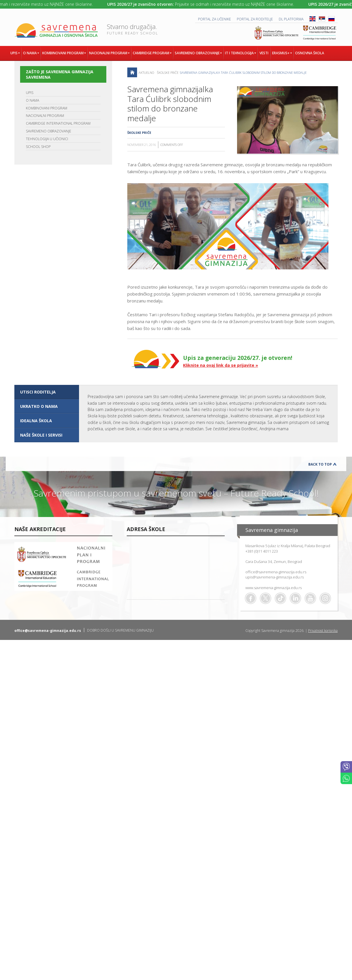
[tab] (47, 392)
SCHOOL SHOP (38, 147)
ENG (312, 19)
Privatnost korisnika (323, 631)
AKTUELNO (146, 73)
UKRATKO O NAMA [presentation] (39, 406)
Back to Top (320, 464)
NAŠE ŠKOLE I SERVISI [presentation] (41, 435)
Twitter (266, 598)
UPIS (30, 93)
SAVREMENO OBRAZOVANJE (49, 131)
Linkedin (295, 598)
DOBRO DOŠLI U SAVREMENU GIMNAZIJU (120, 630)
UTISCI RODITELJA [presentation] (38, 392)
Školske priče (168, 73)
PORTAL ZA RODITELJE (255, 19)
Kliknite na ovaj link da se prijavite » (221, 365)
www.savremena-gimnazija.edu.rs (274, 588)
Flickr (325, 598)
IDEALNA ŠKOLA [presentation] (36, 421)
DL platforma (291, 19)
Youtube (310, 598)
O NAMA (32, 100)
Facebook (251, 598)
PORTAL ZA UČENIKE (215, 19)
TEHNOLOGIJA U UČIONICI (47, 139)
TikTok (280, 598)
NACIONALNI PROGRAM (45, 116)
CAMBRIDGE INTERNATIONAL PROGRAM (58, 123)
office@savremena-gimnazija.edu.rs (276, 572)
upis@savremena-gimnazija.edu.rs (275, 577)
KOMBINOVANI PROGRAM (47, 108)
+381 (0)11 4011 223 (262, 551)
